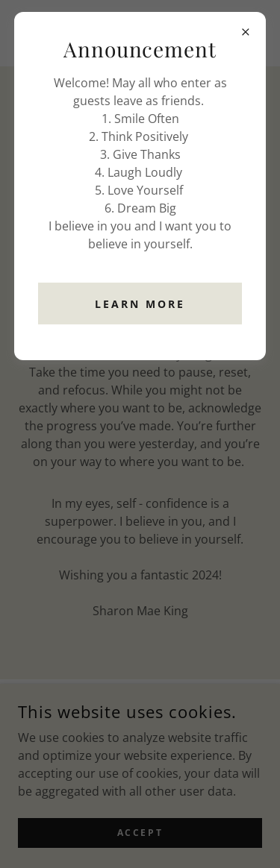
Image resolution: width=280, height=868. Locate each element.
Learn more (140, 304)
